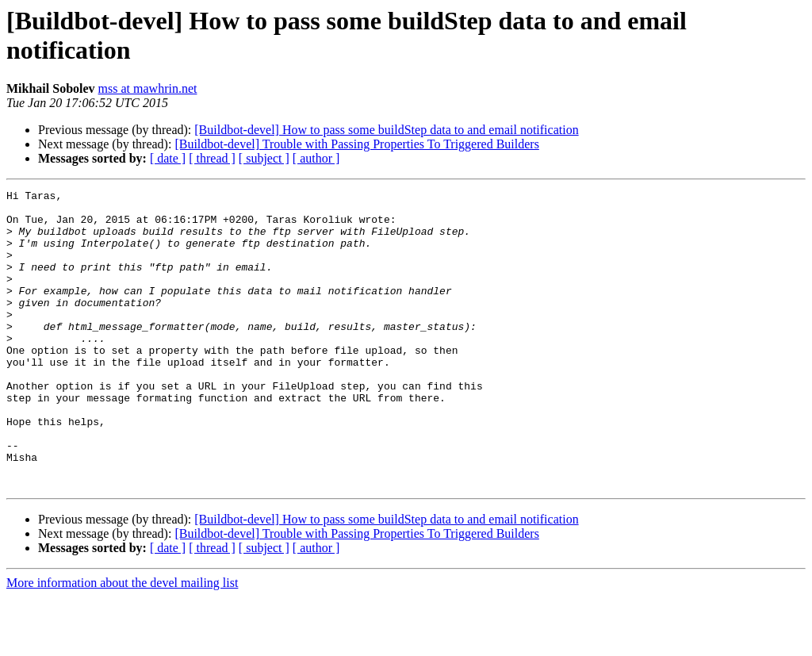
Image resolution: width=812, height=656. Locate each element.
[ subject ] (264, 158)
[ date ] (168, 158)
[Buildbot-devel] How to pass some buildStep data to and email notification (386, 130)
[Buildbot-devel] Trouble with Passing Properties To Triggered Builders (356, 144)
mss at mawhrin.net (148, 88)
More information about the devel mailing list (122, 642)
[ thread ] (212, 158)
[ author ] (316, 158)
